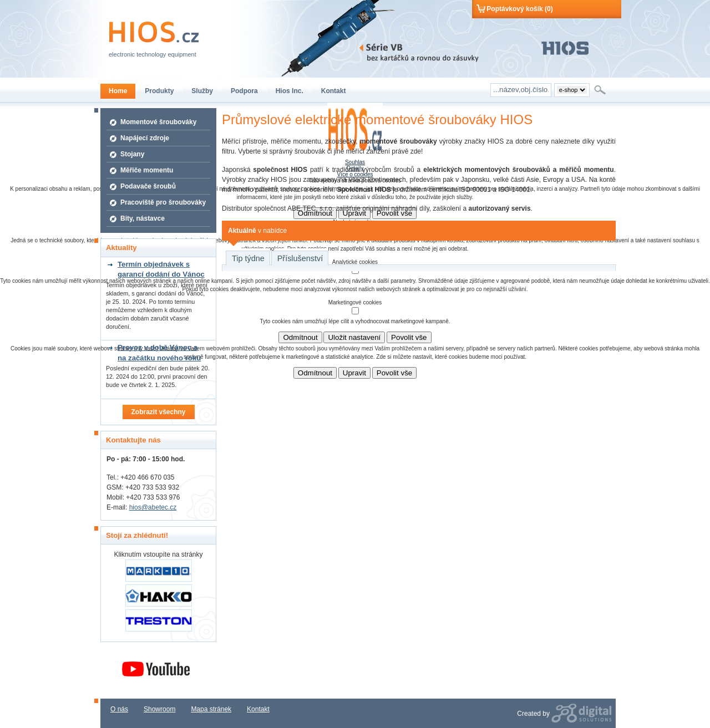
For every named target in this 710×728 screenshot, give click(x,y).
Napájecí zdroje (145, 138)
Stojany (132, 154)
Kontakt (258, 709)
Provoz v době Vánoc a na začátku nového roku (159, 352)
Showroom (159, 709)
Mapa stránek (211, 709)
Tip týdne (248, 258)
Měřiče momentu (147, 170)
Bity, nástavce (143, 218)
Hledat (601, 90)
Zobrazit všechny (158, 412)
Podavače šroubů (148, 186)
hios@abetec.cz (153, 507)
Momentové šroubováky (158, 122)
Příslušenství (300, 258)
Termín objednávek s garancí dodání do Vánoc (161, 269)
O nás (119, 709)
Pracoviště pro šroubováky (163, 202)
